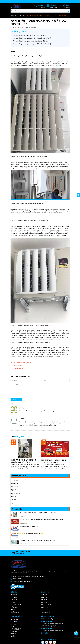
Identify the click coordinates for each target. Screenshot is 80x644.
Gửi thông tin (16, 399)
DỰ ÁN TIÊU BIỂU (16, 493)
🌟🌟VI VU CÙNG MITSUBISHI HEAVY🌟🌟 (32, 533)
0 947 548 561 (17, 579)
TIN (18, 437)
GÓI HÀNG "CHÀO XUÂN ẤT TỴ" (29, 526)
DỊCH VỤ (14, 490)
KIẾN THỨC (15, 496)
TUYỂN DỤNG (15, 503)
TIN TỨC (14, 500)
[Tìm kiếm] (68, 11)
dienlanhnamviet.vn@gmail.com (23, 581)
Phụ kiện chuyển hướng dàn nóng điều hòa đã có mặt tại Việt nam (34, 44)
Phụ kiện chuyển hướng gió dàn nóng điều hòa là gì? (29, 35)
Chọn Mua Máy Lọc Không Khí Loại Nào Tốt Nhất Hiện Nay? (38, 540)
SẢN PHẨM (15, 486)
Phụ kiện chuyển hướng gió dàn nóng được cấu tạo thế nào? (32, 38)
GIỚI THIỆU (15, 483)
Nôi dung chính (19, 31)
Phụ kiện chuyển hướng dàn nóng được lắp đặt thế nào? (31, 41)
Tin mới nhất (17, 509)
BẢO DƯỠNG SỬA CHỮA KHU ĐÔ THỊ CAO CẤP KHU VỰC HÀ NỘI (24, 461)
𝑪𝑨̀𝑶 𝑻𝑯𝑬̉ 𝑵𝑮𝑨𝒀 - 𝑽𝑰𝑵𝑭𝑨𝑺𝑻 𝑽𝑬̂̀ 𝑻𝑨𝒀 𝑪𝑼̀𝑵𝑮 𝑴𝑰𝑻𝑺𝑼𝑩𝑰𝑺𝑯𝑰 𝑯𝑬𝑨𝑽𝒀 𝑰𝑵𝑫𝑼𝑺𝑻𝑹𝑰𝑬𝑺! (54, 461)
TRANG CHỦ (15, 480)
